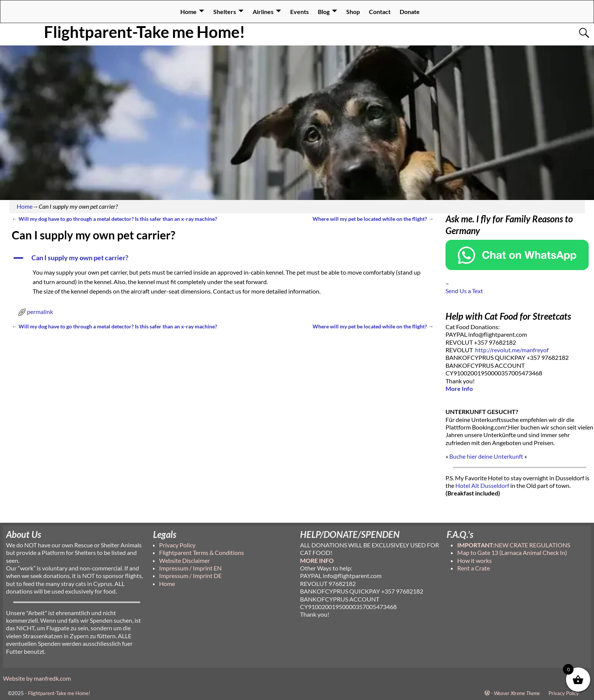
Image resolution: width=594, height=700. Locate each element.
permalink (40, 312)
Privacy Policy (177, 545)
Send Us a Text (464, 291)
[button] (223, 258)
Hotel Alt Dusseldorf (482, 485)
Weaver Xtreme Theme (517, 693)
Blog (324, 12)
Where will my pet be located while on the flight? (373, 219)
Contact (380, 12)
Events (299, 12)
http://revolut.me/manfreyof (512, 350)
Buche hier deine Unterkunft (486, 456)
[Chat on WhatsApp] (517, 268)
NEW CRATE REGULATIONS (514, 545)
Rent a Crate (474, 568)
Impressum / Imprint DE (190, 576)
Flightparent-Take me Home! (145, 32)
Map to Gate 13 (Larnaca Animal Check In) (512, 552)
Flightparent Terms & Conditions (202, 552)
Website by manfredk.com (37, 678)
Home (188, 12)
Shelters (225, 12)
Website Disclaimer (184, 560)
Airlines (263, 12)
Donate (410, 12)
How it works (474, 560)
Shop (353, 12)
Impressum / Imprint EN (190, 568)
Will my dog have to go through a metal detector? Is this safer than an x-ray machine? (114, 219)
